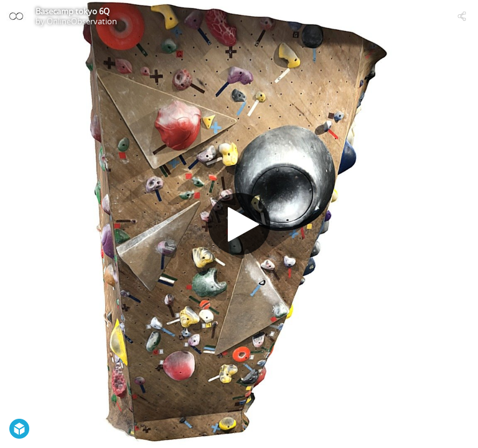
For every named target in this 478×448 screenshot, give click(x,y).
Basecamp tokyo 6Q (73, 11)
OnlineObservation (82, 21)
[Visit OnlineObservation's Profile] (16, 16)
